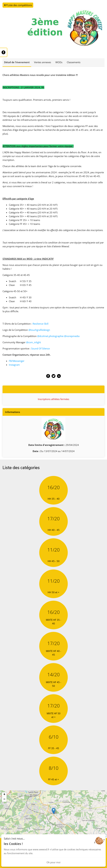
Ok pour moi (53, 862)
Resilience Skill (41, 324)
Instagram (14, 365)
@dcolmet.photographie (50, 336)
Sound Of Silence (40, 348)
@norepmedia (72, 336)
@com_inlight (33, 342)
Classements (74, 62)
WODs (59, 62)
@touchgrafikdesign (39, 330)
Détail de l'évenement (17, 62)
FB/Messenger (17, 361)
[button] (54, 811)
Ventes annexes (42, 62)
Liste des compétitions (18, 5)
